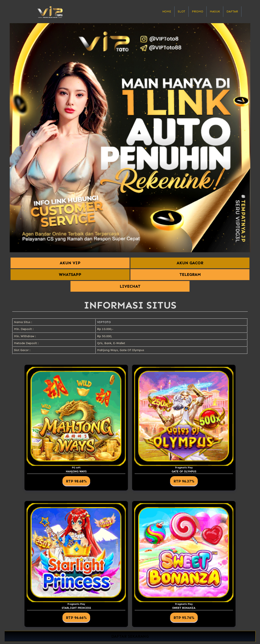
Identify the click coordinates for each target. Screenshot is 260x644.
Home (167, 11)
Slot (181, 11)
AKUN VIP (70, 263)
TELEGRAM (190, 275)
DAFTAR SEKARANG (130, 636)
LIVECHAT (130, 286)
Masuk (215, 11)
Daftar (232, 11)
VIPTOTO (104, 322)
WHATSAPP (70, 275)
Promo (198, 11)
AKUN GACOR (190, 263)
